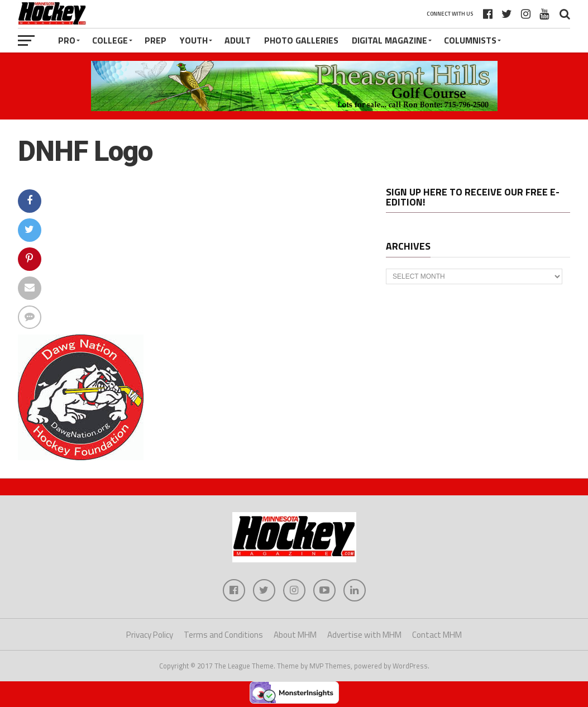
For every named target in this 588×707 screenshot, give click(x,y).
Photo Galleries (301, 40)
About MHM (295, 635)
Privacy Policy (150, 635)
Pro (67, 40)
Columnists (470, 40)
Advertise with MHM (364, 635)
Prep (156, 40)
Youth (194, 40)
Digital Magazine (389, 40)
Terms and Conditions (223, 635)
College (110, 40)
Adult (238, 40)
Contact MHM (437, 635)
